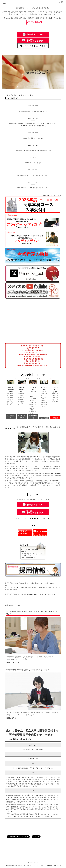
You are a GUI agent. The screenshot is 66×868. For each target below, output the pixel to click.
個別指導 (55, 418)
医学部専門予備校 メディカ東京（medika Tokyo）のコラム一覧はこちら (30, 594)
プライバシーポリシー (33, 862)
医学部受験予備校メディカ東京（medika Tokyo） (27, 866)
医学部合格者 (18, 786)
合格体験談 (44, 418)
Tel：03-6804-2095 (29, 557)
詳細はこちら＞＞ (13, 662)
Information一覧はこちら (52, 195)
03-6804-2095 (33, 759)
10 (49, 87)
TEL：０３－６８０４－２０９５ (33, 519)
